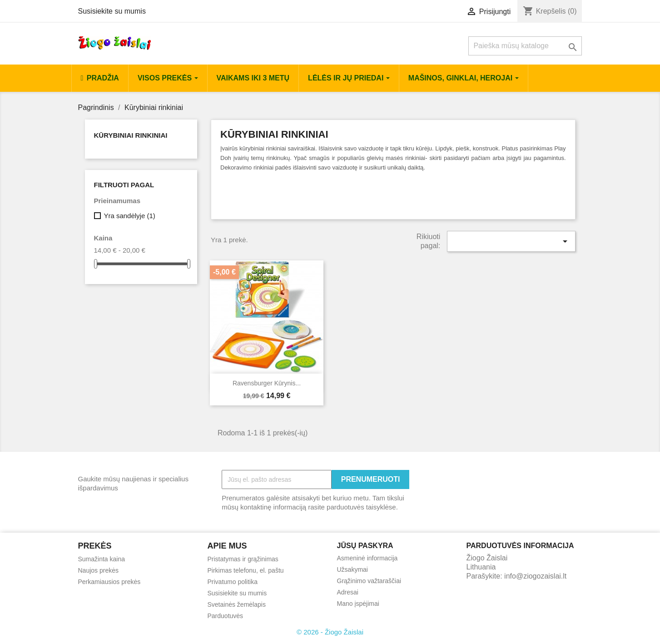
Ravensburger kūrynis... (267, 383)
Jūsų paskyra (365, 546)
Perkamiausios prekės (109, 582)
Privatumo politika (233, 582)
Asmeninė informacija (367, 558)
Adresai (348, 592)
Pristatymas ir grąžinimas (243, 559)
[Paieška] (525, 46)
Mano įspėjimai (358, 604)
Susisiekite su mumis (112, 11)
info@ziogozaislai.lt (535, 576)
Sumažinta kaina (102, 559)
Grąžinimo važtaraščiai (369, 581)
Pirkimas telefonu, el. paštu (246, 570)
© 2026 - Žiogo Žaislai (330, 632)
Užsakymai (352, 569)
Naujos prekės (99, 570)
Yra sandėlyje (129, 216)
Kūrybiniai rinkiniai (131, 135)
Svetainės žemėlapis (237, 604)
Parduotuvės (226, 616)
